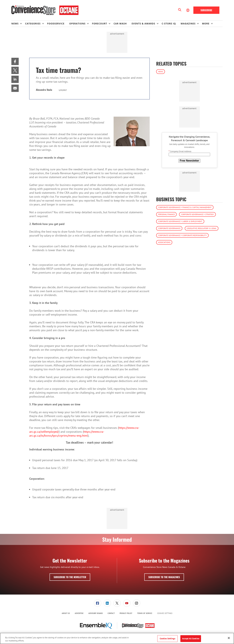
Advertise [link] (79, 613)
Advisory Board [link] (96, 613)
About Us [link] (66, 613)
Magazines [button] (188, 24)
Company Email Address (180, 151)
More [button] (206, 24)
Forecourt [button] (100, 24)
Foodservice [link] (56, 24)
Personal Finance (166, 214)
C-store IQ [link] (169, 24)
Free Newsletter (189, 161)
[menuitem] (18, 24)
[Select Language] (188, 10)
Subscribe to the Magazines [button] (164, 577)
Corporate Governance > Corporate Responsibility (182, 235)
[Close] (229, 638)
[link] (15, 61)
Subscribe (206, 10)
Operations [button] (77, 24)
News (161, 71)
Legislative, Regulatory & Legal (202, 228)
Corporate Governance (169, 228)
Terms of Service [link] (145, 613)
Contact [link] (111, 613)
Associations (164, 242)
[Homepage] (45, 10)
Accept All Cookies (191, 639)
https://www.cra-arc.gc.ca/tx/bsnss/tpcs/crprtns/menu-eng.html (67, 434)
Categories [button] (33, 24)
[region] (117, 638)
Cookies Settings (165, 613)
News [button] (15, 24)
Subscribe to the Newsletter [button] (70, 577)
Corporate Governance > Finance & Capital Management (185, 207)
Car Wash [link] (120, 24)
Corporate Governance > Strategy (197, 214)
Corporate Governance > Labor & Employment (180, 221)
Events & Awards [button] (143, 24)
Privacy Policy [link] (126, 613)
